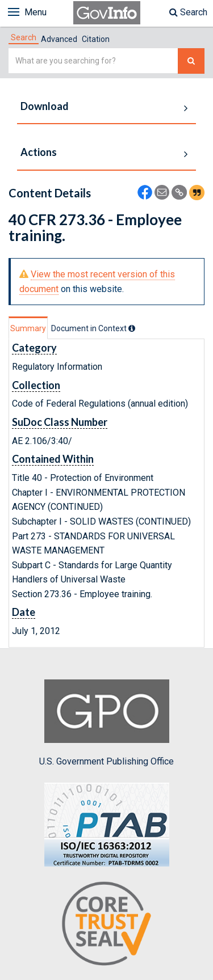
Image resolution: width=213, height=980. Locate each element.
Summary (28, 328)
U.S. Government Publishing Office (106, 723)
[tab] (24, 37)
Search (188, 12)
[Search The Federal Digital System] (191, 61)
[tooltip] (132, 328)
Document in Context (93, 328)
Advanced (59, 39)
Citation (96, 39)
